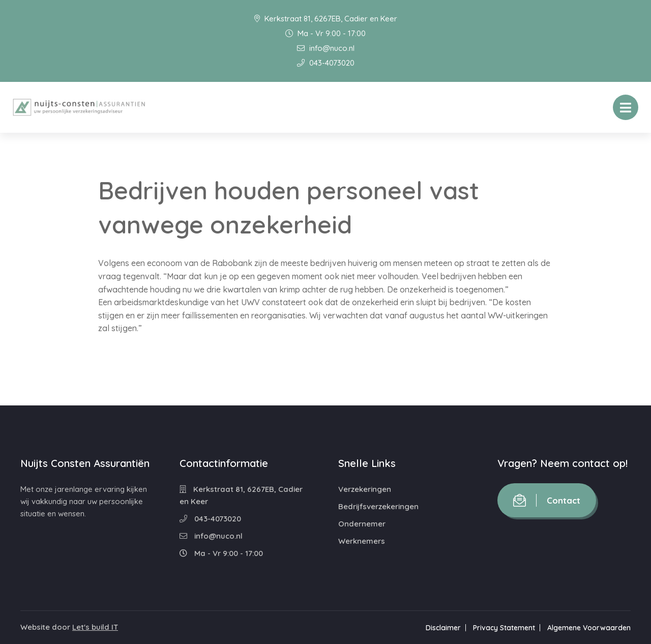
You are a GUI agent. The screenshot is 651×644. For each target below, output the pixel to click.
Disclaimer (443, 628)
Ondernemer (362, 524)
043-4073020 (326, 63)
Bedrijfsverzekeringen (378, 506)
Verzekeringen (365, 489)
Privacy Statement (504, 628)
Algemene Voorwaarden (589, 628)
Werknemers (362, 541)
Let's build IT (95, 627)
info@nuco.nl (326, 48)
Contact (547, 500)
